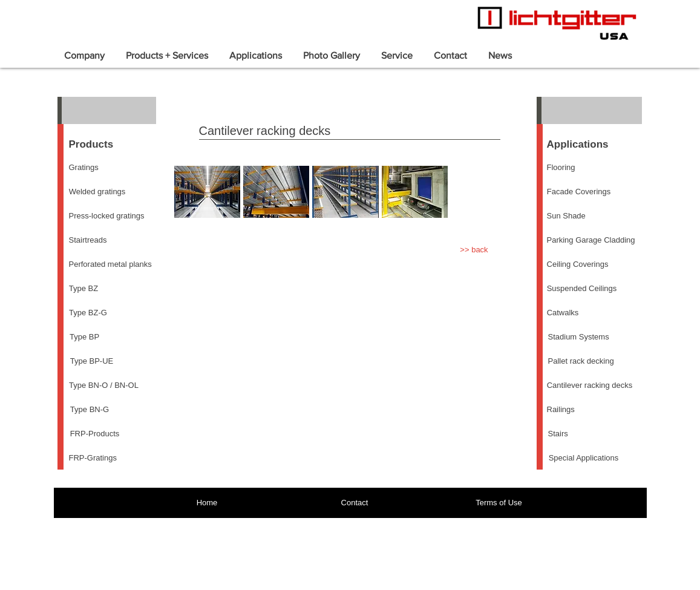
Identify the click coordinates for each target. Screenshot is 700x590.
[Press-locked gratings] (107, 216)
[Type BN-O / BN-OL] (104, 385)
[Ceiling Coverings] (578, 264)
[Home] (207, 503)
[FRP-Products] (95, 434)
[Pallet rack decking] (581, 361)
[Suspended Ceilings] (582, 289)
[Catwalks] (563, 313)
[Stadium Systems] (579, 337)
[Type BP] (85, 337)
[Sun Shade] (566, 216)
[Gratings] (84, 168)
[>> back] (474, 250)
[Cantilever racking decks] (590, 385)
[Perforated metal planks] (110, 264)
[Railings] (561, 410)
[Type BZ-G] (88, 313)
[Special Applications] (584, 458)
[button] (207, 192)
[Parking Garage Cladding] (591, 240)
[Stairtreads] (88, 240)
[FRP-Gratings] (93, 458)
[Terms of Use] (499, 503)
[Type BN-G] (90, 410)
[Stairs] (558, 434)
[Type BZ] (84, 289)
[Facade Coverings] (579, 192)
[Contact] (355, 503)
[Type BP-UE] (92, 361)
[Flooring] (561, 168)
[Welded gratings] (97, 192)
